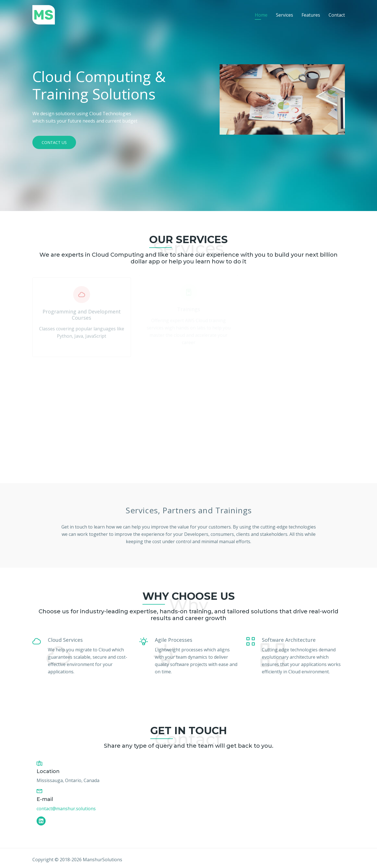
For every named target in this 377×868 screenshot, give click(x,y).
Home (261, 15)
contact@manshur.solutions (66, 809)
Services (285, 15)
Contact (337, 15)
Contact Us (54, 142)
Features (311, 15)
